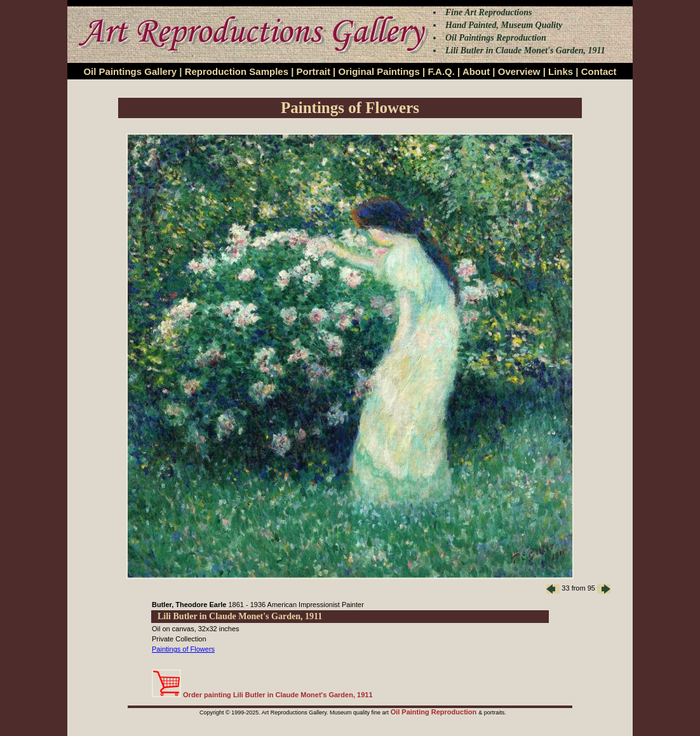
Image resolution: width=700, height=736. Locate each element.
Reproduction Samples (237, 71)
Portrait (313, 71)
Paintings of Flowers (183, 649)
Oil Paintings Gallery (130, 71)
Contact (599, 71)
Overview (519, 71)
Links (561, 71)
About (476, 71)
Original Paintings (379, 71)
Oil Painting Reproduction (435, 712)
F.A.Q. (441, 71)
